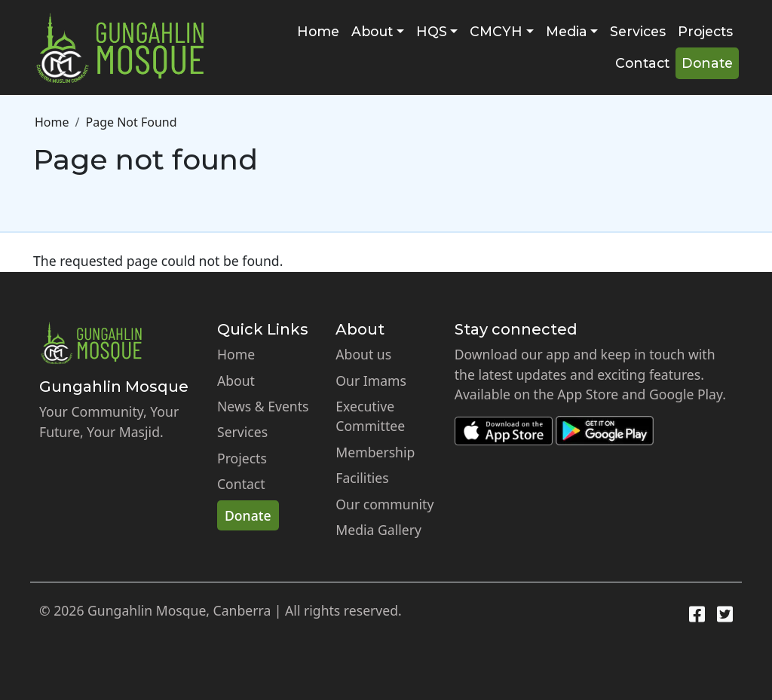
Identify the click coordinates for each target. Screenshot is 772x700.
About (236, 381)
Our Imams (371, 381)
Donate (707, 63)
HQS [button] (432, 31)
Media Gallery (378, 530)
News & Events (263, 406)
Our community (384, 504)
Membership (375, 452)
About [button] (372, 31)
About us (363, 354)
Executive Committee (370, 416)
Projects (705, 31)
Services (638, 31)
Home (318, 31)
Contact (642, 63)
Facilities (362, 478)
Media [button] (567, 31)
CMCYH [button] (496, 31)
